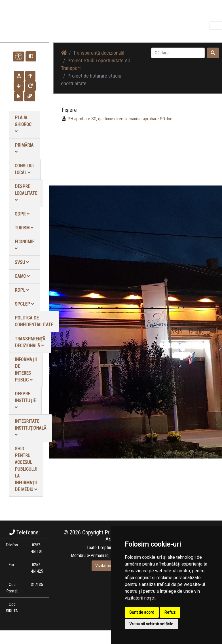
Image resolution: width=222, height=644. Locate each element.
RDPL (22, 290)
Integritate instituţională (30, 428)
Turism (24, 228)
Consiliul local (25, 169)
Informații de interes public (26, 370)
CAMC (22, 276)
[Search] (178, 53)
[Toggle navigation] (216, 25)
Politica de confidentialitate (34, 321)
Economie (25, 245)
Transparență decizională (30, 342)
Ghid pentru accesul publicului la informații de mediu (26, 469)
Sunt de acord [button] (142, 612)
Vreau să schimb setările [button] (151, 624)
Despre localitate (26, 193)
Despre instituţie (25, 400)
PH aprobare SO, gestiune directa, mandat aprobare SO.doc (120, 119)
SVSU (22, 262)
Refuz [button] (170, 612)
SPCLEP (24, 304)
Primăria (24, 148)
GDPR (22, 214)
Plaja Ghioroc (23, 124)
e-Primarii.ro (98, 555)
